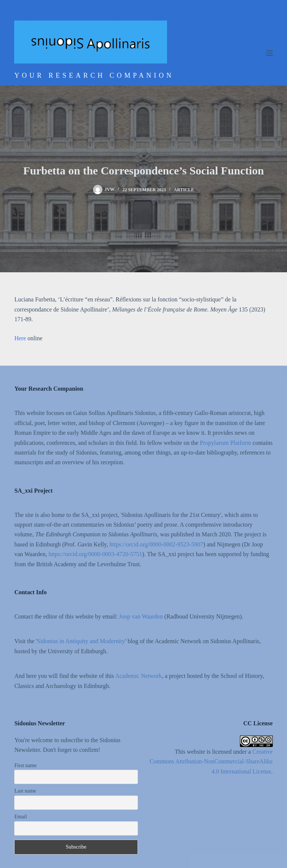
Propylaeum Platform (226, 443)
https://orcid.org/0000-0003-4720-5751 (95, 554)
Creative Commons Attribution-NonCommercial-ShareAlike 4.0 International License (211, 762)
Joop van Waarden (141, 616)
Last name (25, 791)
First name (25, 765)
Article (184, 190)
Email (20, 817)
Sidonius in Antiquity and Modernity (81, 641)
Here (21, 338)
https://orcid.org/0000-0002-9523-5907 (156, 544)
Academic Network (138, 676)
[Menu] (269, 53)
